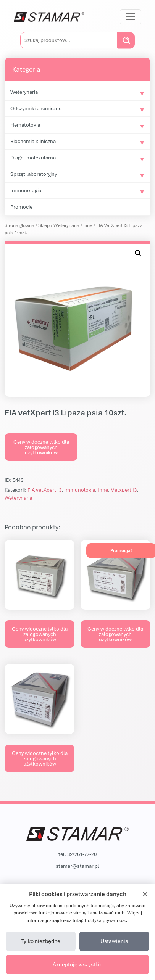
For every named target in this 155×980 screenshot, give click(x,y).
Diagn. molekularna (33, 158)
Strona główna (19, 225)
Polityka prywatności (107, 920)
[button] (138, 253)
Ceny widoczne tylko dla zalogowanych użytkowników (41, 447)
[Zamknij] (145, 894)
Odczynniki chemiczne (36, 108)
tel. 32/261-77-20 (77, 854)
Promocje (21, 207)
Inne (88, 225)
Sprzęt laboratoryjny (34, 174)
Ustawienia (114, 941)
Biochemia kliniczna (33, 141)
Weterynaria (24, 92)
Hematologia (25, 125)
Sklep (44, 225)
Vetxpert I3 (124, 490)
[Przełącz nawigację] (131, 17)
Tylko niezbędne (41, 941)
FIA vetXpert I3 (44, 490)
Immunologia (26, 190)
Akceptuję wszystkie (78, 964)
